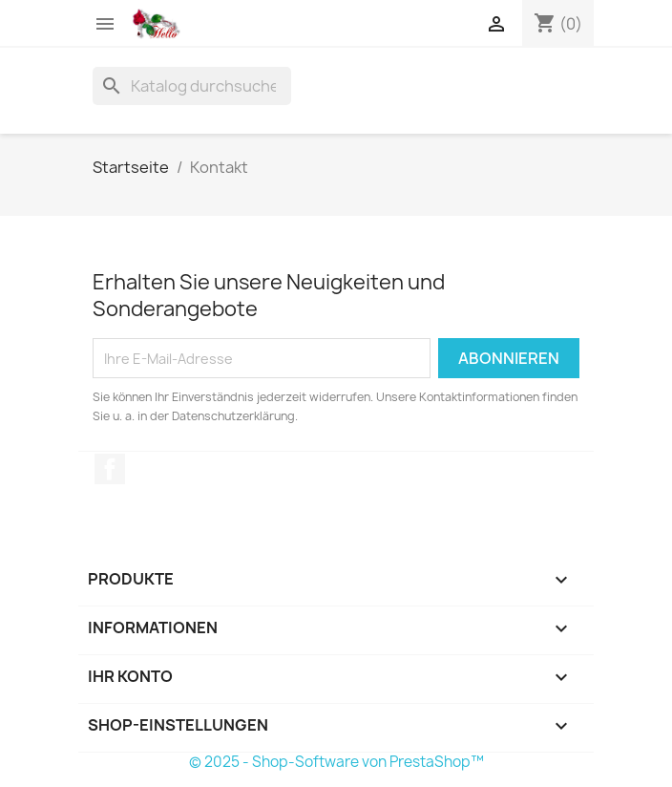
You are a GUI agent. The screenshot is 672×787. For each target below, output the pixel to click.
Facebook (110, 469)
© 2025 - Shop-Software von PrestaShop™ (336, 762)
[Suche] (192, 86)
